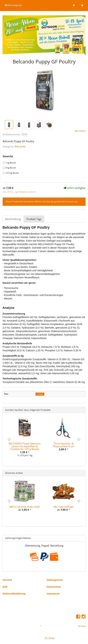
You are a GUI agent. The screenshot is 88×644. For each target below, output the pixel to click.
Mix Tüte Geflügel (63, 507)
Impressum (53, 594)
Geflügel (40, 394)
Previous (9, 440)
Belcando (20, 146)
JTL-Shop (50, 638)
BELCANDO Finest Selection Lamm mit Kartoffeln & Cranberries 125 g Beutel (25, 446)
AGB (5, 587)
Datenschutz (54, 587)
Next (79, 440)
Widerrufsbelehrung (14, 594)
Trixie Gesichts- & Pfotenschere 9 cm (63, 445)
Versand (23, 192)
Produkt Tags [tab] (34, 219)
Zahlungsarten (55, 580)
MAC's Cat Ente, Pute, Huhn (25, 507)
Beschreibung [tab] (13, 219)
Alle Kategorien (14, 5)
